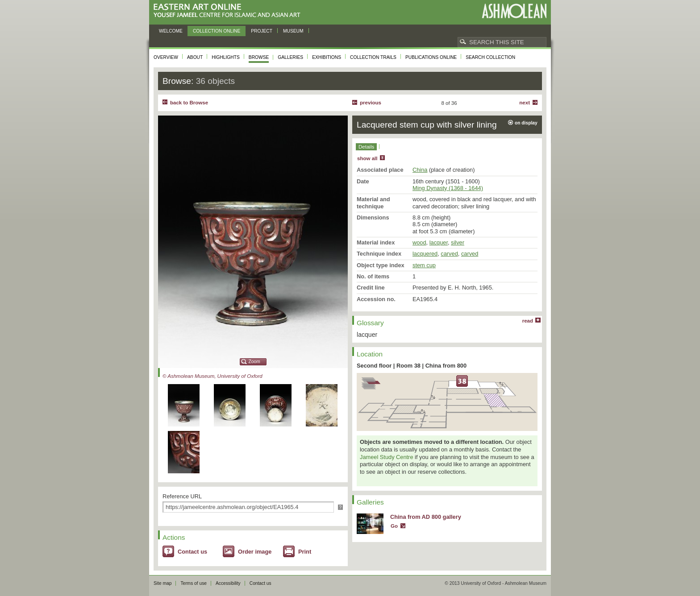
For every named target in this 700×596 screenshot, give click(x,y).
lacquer (439, 242)
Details (366, 147)
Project (262, 31)
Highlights (226, 57)
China (420, 170)
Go (394, 526)
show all (367, 158)
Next (525, 103)
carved (449, 254)
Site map (162, 583)
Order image (255, 552)
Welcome (171, 31)
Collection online (217, 31)
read (528, 321)
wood (419, 242)
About (195, 57)
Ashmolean (514, 11)
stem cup (424, 265)
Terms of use (194, 583)
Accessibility (228, 583)
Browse (259, 57)
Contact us (192, 552)
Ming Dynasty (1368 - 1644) (448, 188)
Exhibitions (327, 57)
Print (305, 552)
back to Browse (189, 103)
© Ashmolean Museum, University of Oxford (212, 376)
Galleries (290, 57)
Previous (371, 103)
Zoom (254, 362)
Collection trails (373, 57)
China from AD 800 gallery (426, 517)
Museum (293, 31)
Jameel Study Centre (387, 457)
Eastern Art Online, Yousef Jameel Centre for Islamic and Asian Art (229, 11)
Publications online (431, 57)
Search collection (490, 57)
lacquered (425, 254)
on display (526, 123)
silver (458, 242)
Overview (166, 57)
